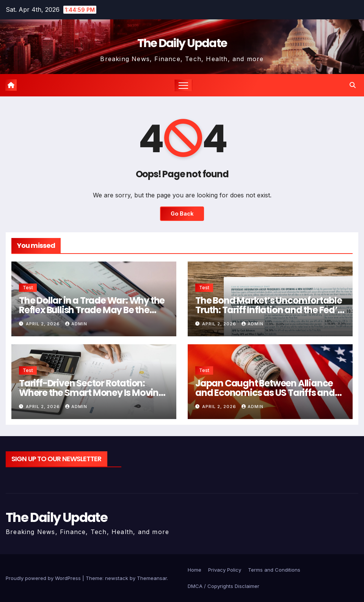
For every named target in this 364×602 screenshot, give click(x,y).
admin (76, 324)
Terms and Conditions (274, 570)
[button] (353, 85)
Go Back (182, 214)
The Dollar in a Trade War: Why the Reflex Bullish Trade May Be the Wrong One (92, 310)
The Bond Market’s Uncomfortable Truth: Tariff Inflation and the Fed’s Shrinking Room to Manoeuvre (269, 310)
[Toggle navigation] (183, 85)
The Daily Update (182, 43)
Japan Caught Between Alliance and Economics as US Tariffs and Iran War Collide (265, 393)
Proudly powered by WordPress (44, 578)
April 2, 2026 (44, 324)
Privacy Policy (225, 570)
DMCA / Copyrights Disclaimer (224, 586)
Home (195, 570)
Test (28, 288)
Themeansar (152, 578)
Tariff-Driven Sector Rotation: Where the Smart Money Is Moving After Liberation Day (92, 393)
